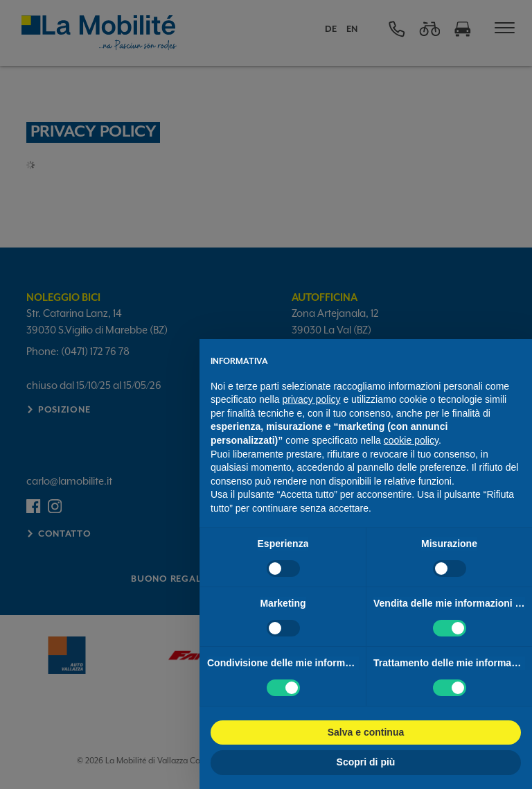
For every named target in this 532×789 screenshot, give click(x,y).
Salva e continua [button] (366, 732)
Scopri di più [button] (366, 762)
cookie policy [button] (411, 440)
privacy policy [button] (312, 399)
